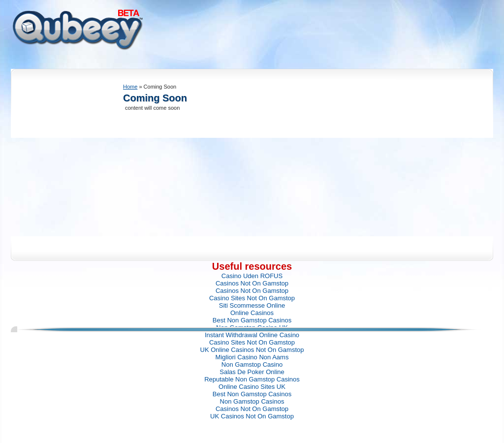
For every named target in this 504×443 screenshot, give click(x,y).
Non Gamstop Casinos (252, 401)
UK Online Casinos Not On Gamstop (252, 350)
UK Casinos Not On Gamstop (252, 416)
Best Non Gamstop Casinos (252, 320)
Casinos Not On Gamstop (252, 283)
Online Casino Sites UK (252, 387)
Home (130, 87)
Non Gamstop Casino (252, 364)
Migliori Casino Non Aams (252, 357)
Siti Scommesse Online (252, 305)
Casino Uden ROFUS (252, 276)
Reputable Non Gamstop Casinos (252, 379)
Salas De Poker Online (252, 372)
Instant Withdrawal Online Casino (252, 335)
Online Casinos (252, 313)
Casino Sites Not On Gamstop (252, 298)
